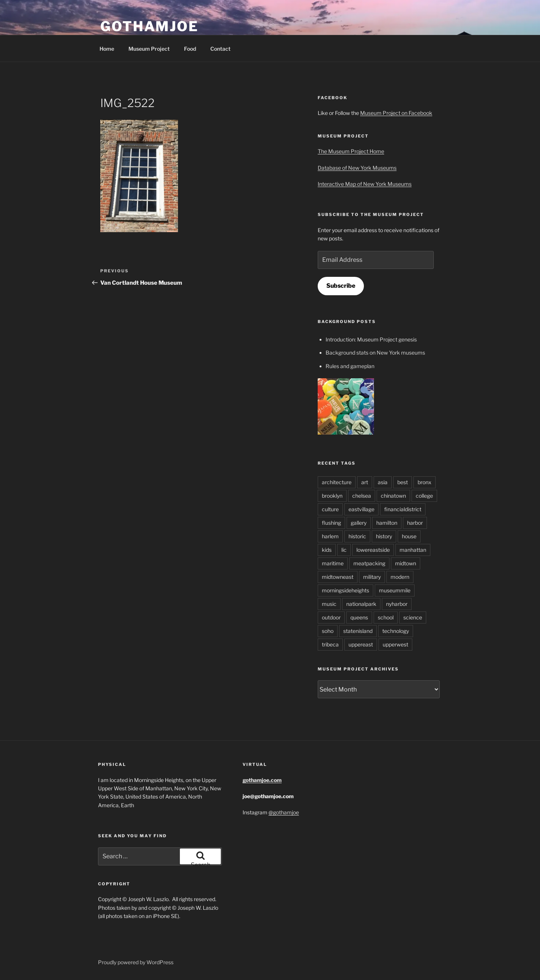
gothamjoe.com (262, 780)
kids (327, 550)
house (409, 536)
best (403, 482)
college (424, 496)
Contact (220, 49)
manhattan (413, 550)
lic (344, 550)
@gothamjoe (284, 812)
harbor (415, 523)
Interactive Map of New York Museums (365, 184)
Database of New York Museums (357, 168)
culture (330, 509)
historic (357, 536)
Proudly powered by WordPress (136, 962)
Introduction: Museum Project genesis (371, 339)
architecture (337, 482)
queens (359, 617)
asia (383, 482)
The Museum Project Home (351, 151)
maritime (333, 563)
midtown (406, 563)
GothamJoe (149, 26)
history (384, 536)
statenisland (358, 631)
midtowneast (338, 577)
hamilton (387, 523)
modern (400, 577)
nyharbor (397, 604)
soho (328, 631)
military (372, 577)
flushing (331, 523)
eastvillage (361, 509)
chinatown (393, 496)
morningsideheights (345, 590)
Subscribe (341, 286)
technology (396, 631)
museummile (395, 590)
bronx (425, 482)
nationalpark (361, 604)
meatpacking (369, 563)
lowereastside (373, 550)
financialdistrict (403, 509)
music (329, 604)
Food (190, 49)
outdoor (331, 617)
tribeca (330, 644)
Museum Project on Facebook (396, 113)
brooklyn (332, 496)
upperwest (395, 644)
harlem (330, 536)
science (413, 617)
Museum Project (149, 49)
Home (107, 49)
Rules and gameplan (350, 366)
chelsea (362, 496)
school (386, 617)
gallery (359, 523)
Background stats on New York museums (375, 353)
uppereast (361, 644)
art (365, 482)
